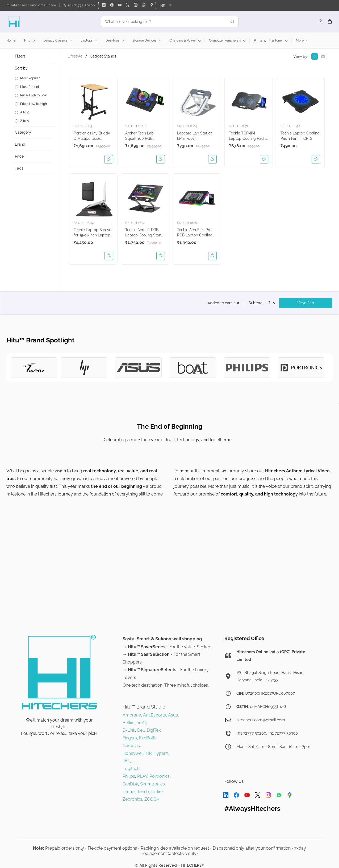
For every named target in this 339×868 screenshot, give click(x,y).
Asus (173, 715)
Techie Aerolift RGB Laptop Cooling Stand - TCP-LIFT (144, 233)
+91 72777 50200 (251, 733)
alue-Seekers (199, 647)
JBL (126, 761)
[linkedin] (104, 5)
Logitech (131, 769)
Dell (141, 730)
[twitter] (128, 5)
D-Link (129, 730)
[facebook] (112, 5)
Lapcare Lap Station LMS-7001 (195, 136)
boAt (141, 723)
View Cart (306, 303)
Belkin (128, 723)
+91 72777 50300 (283, 733)
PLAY (142, 776)
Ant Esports (154, 715)
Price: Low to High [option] (34, 104)
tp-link (157, 792)
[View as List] (323, 56)
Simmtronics (152, 784)
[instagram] (136, 5)
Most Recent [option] (30, 87)
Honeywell (133, 753)
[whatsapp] (144, 5)
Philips (129, 776)
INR (162, 5)
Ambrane (132, 715)
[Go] (231, 22)
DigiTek (154, 730)
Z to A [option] (25, 121)
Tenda (143, 792)
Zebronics (132, 799)
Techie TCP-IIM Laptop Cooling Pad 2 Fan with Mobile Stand (248, 136)
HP (148, 753)
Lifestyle (75, 56)
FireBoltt (147, 738)
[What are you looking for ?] (164, 22)
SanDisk (130, 784)
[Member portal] (321, 22)
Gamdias (131, 746)
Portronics (160, 776)
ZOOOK (152, 799)
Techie (129, 792)
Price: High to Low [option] (34, 95)
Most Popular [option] (30, 78)
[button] (35, 94)
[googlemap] (152, 5)
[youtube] (120, 5)
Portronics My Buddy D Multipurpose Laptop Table (92, 136)
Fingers (130, 738)
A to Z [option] (25, 112)
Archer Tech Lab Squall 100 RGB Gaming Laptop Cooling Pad (139, 136)
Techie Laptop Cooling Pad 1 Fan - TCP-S (300, 136)
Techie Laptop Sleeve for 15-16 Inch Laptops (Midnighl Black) (93, 233)
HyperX (161, 753)
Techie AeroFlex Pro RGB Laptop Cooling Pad (195, 233)
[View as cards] (315, 56)
